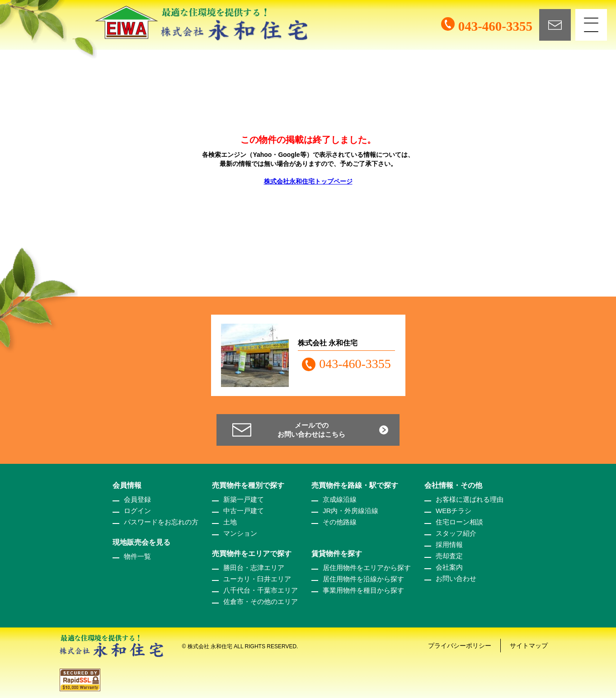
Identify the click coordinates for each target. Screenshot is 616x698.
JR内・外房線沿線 (350, 511)
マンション (240, 533)
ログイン (137, 511)
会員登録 (137, 499)
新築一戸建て (244, 499)
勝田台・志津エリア (254, 568)
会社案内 (449, 567)
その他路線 (340, 522)
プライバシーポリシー (460, 646)
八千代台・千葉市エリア (261, 590)
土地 (230, 522)
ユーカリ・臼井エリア (257, 579)
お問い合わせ (456, 578)
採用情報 (449, 545)
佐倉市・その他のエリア (261, 601)
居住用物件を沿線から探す (363, 579)
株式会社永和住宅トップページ (308, 181)
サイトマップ (529, 646)
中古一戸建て (244, 511)
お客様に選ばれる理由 (470, 499)
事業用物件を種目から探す (363, 590)
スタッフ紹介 (456, 533)
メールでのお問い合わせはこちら (311, 430)
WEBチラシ (454, 511)
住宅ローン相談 (459, 522)
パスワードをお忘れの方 (161, 522)
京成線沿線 (340, 499)
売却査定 (449, 556)
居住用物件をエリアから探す (367, 568)
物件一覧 (137, 556)
